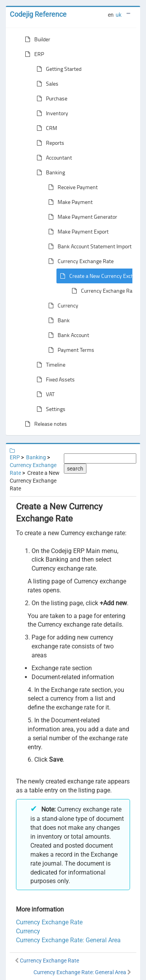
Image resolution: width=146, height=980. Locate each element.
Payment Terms (70, 350)
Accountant (53, 158)
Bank (57, 320)
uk (119, 15)
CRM (45, 128)
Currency (62, 306)
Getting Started (57, 69)
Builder (36, 39)
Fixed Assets (54, 379)
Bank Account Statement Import (88, 246)
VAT (44, 394)
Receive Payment (71, 187)
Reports (49, 143)
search (75, 469)
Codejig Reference (38, 14)
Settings (49, 409)
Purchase (50, 98)
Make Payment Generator (81, 217)
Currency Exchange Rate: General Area (68, 940)
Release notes (44, 424)
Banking (49, 172)
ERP (33, 54)
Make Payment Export (77, 232)
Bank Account (67, 335)
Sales (46, 84)
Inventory (51, 113)
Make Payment (69, 202)
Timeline (49, 365)
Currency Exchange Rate (79, 261)
